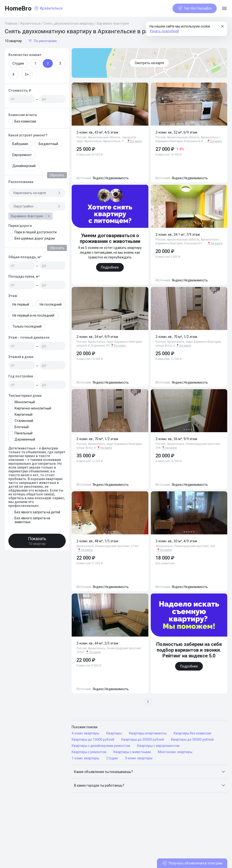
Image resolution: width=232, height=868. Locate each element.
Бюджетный (48, 144)
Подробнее (110, 267)
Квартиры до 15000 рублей (93, 739)
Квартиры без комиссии (192, 733)
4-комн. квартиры (85, 733)
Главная (11, 23)
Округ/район (37, 206)
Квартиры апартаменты (148, 733)
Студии (112, 758)
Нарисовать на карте (37, 193)
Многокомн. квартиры (175, 752)
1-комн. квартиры (85, 758)
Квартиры (114, 733)
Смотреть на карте (149, 63)
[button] (149, 772)
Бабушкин (20, 144)
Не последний (51, 304)
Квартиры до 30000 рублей (192, 739)
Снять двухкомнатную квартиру (69, 23)
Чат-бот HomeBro (195, 8)
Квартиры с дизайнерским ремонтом (101, 746)
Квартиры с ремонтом (89, 752)
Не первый (21, 304)
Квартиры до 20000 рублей (143, 739)
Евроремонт (22, 155)
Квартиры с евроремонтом (158, 746)
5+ (27, 74)
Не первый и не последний (33, 315)
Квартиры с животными (132, 752)
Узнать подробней (164, 31)
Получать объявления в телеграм (192, 863)
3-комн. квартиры (139, 758)
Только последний (27, 326)
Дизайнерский (24, 166)
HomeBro (18, 8)
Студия (18, 63)
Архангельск (30, 23)
